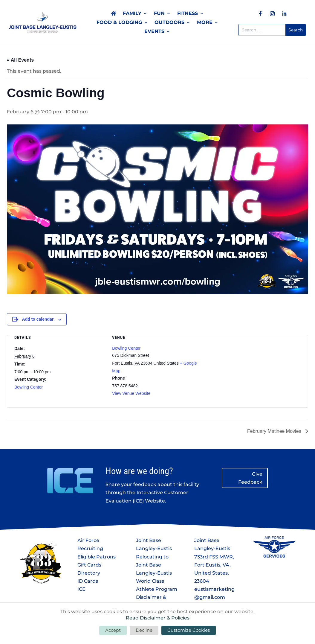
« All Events (20, 60)
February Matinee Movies (275, 431)
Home (114, 15)
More (205, 23)
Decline (144, 630)
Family (132, 14)
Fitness (188, 14)
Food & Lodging (119, 23)
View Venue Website (131, 393)
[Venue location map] (255, 367)
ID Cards (88, 581)
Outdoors (169, 23)
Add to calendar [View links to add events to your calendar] (38, 319)
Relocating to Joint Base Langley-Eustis (154, 565)
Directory (89, 573)
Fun (159, 14)
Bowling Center (29, 387)
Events (154, 32)
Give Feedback (250, 478)
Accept (113, 630)
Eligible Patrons (97, 557)
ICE (81, 589)
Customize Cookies (189, 630)
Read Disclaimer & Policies (158, 618)
